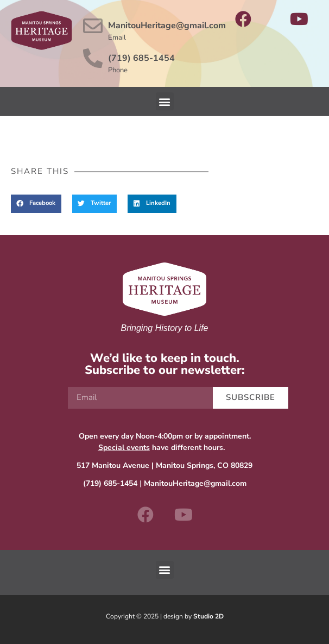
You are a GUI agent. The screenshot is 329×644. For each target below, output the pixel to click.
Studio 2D (208, 616)
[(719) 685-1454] (93, 59)
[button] (165, 101)
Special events (124, 448)
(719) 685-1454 (141, 58)
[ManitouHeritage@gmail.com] (93, 26)
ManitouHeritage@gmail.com (167, 26)
